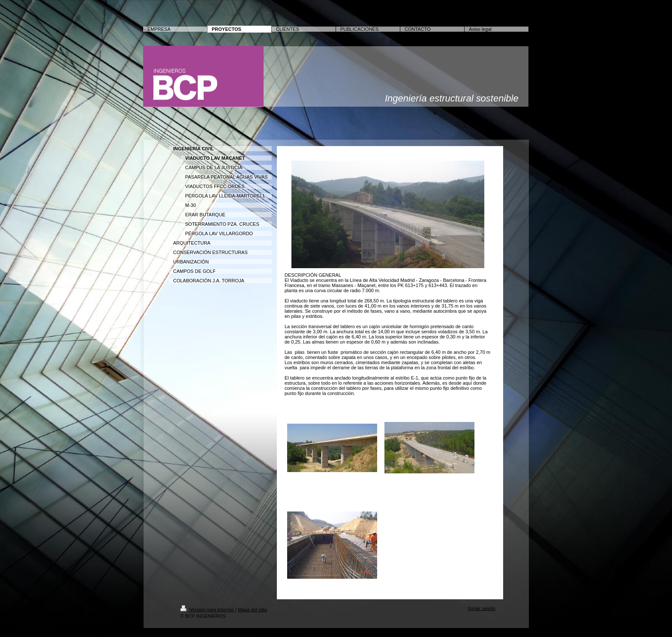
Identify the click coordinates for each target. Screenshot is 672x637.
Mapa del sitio (252, 610)
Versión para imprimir (208, 610)
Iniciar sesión (482, 608)
